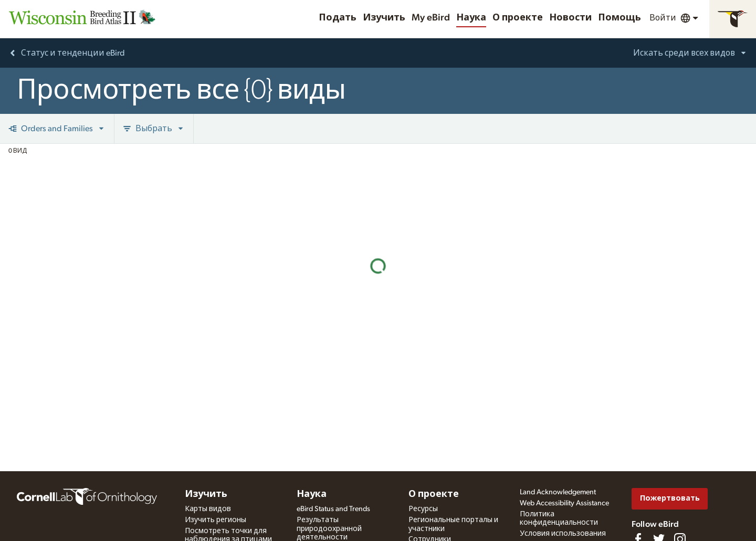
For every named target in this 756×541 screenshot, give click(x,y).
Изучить (384, 18)
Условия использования (563, 534)
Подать (338, 18)
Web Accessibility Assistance (564, 503)
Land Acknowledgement (558, 492)
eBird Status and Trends (333, 509)
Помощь (619, 18)
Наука (471, 18)
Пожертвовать (670, 498)
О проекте (518, 18)
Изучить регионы (216, 520)
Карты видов (208, 509)
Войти (663, 18)
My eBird (431, 18)
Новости (570, 18)
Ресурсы (423, 509)
